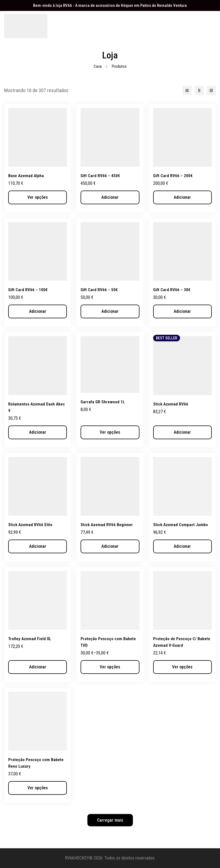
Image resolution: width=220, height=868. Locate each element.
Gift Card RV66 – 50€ (100, 290)
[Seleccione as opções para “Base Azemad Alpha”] (38, 197)
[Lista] (187, 90)
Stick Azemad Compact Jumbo (181, 525)
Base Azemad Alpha (26, 176)
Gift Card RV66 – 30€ (172, 290)
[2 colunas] (199, 90)
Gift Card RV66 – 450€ (101, 176)
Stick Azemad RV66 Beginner (107, 525)
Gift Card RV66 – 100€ (29, 290)
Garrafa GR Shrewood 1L (103, 402)
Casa (98, 66)
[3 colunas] (211, 90)
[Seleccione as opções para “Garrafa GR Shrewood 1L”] (110, 432)
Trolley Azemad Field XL (30, 639)
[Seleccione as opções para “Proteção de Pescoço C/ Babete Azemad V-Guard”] (182, 667)
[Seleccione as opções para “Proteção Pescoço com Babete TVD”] (110, 667)
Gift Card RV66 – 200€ (174, 176)
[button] (110, 197)
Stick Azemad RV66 (171, 404)
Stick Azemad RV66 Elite (31, 525)
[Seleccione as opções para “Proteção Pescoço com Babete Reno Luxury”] (38, 788)
